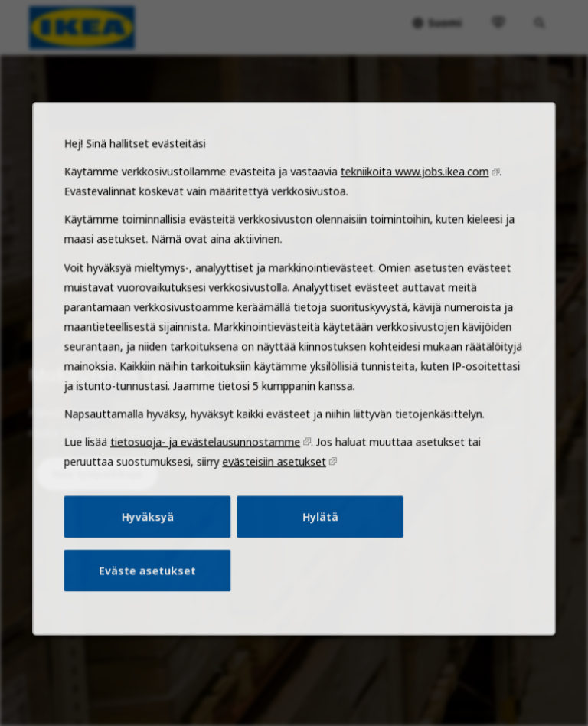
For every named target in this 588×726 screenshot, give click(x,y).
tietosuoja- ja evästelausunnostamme (209, 462)
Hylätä (319, 533)
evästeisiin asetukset (275, 480)
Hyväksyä (154, 533)
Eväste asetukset (154, 584)
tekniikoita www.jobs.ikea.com (410, 203)
